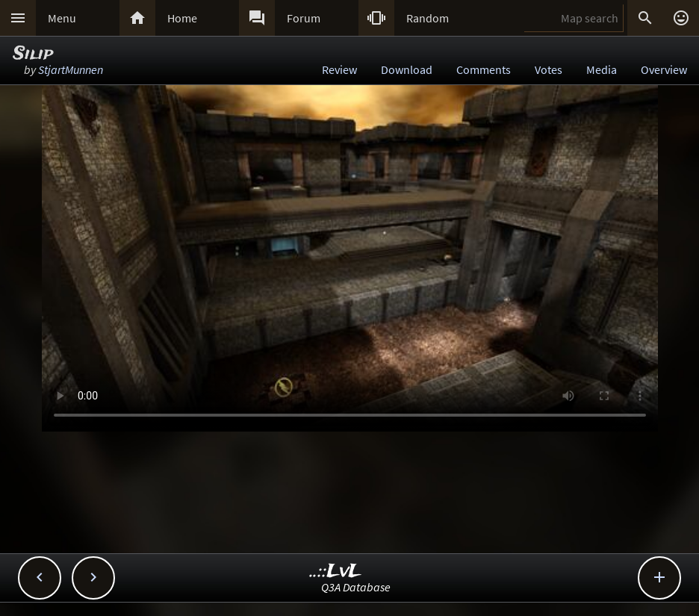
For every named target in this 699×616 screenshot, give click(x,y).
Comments (484, 69)
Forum (304, 18)
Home (182, 18)
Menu (62, 18)
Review (339, 69)
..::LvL (336, 572)
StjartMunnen (71, 69)
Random (428, 18)
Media (602, 69)
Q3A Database (356, 587)
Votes (549, 69)
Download (407, 69)
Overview (664, 69)
